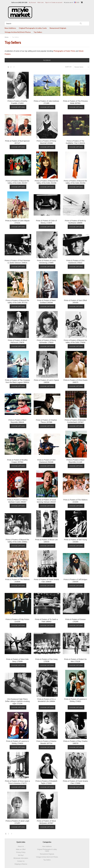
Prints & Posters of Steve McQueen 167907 (46, 822)
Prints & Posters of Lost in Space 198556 (46, 381)
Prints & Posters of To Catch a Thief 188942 (46, 620)
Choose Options (18, 107)
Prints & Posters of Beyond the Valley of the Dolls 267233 (17, 301)
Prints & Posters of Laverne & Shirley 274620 (17, 742)
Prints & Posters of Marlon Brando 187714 (46, 742)
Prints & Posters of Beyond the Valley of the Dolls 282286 (46, 182)
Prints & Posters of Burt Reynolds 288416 (17, 421)
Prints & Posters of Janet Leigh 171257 (17, 822)
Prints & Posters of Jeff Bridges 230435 (75, 581)
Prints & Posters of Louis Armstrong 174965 (46, 262)
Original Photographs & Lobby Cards (33, 28)
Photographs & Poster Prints (64, 51)
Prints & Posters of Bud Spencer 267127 (17, 142)
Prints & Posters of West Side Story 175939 (17, 660)
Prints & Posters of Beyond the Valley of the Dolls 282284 (75, 182)
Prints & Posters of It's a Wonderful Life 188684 (46, 700)
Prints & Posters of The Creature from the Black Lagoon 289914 (17, 381)
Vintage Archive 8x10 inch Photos (18, 32)
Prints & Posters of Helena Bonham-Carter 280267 (17, 501)
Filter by (47, 60)
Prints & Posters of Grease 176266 (75, 620)
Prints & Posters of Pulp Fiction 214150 (17, 620)
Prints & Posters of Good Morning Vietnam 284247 (46, 501)
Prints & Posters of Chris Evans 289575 (75, 381)
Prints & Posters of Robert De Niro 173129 (75, 660)
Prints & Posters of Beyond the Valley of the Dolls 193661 (17, 541)
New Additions (10, 28)
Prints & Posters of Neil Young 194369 (75, 541)
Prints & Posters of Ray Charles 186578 (75, 742)
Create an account (57, 2)
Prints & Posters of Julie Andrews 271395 (46, 102)
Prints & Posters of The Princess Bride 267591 (75, 102)
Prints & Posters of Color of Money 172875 (46, 222)
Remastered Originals (58, 28)
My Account (32, 2)
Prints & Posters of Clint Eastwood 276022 (75, 262)
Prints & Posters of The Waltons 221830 (75, 501)
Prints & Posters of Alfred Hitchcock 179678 (17, 341)
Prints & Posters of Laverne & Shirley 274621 (75, 700)
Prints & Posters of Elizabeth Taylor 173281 (46, 782)
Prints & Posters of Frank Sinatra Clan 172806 (75, 782)
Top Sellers (38, 32)
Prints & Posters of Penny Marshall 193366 (46, 142)
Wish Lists (41, 2)
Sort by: (68, 67)
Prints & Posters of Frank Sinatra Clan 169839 (46, 581)
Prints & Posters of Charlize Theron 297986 (46, 421)
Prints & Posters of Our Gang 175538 (46, 660)
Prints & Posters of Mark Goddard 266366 (46, 301)
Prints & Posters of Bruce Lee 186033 (46, 541)
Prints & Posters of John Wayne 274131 (17, 222)
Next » (14, 68)
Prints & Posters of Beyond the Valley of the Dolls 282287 (17, 182)
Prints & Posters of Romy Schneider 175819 (46, 341)
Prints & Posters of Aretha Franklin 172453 (17, 102)
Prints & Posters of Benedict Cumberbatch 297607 (75, 421)
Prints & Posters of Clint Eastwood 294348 (46, 461)
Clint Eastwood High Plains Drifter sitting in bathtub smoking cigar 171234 (17, 701)
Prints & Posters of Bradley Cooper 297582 (17, 461)
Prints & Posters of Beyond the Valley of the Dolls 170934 (75, 341)
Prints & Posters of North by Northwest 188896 (75, 222)
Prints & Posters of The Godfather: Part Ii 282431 (75, 142)
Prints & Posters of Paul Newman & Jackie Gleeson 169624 (17, 262)
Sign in (47, 2)
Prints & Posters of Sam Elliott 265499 (75, 301)
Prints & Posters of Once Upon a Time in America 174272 (17, 782)
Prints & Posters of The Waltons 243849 (17, 581)
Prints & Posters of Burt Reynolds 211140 (75, 461)
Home (7, 37)
